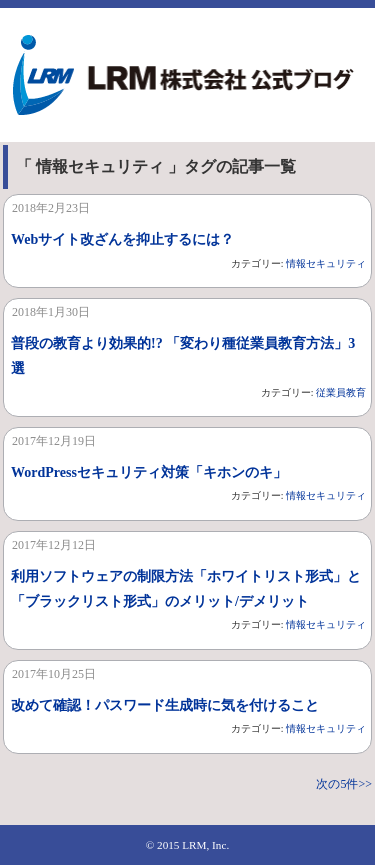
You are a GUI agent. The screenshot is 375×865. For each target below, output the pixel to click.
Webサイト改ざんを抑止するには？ (122, 239)
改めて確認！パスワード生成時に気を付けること (165, 705)
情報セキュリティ (326, 263)
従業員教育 (341, 392)
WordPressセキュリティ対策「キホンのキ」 (149, 472)
